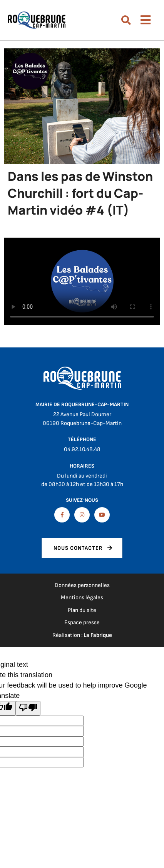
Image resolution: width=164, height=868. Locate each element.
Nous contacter (78, 548)
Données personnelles (82, 585)
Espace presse (82, 622)
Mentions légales (82, 598)
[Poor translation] (28, 708)
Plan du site (82, 610)
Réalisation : (82, 635)
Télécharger (82, 281)
